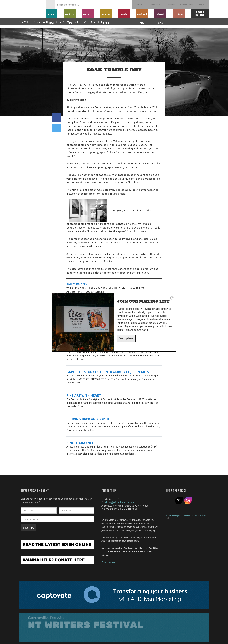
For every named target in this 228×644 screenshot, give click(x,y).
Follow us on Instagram (188, 501)
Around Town (55, 13)
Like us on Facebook (170, 501)
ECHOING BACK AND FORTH (88, 419)
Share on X (179, 501)
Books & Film (73, 13)
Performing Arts (145, 13)
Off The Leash (32, 9)
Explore (182, 13)
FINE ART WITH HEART (84, 395)
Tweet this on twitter (56, 128)
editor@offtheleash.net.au (119, 502)
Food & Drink (109, 13)
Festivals (91, 13)
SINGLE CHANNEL (80, 443)
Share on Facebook (56, 117)
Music (127, 13)
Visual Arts (163, 13)
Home (50, 5)
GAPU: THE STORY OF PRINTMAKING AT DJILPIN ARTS (108, 372)
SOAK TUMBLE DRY (77, 284)
